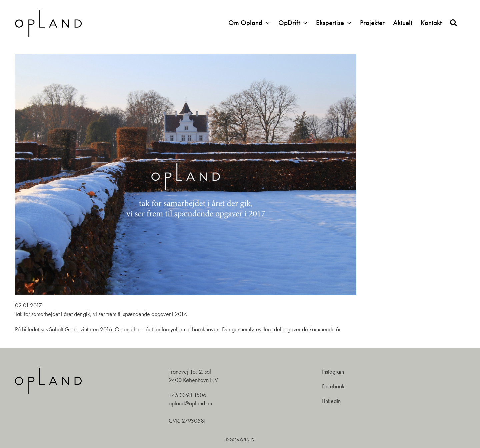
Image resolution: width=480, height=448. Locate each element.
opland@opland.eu (190, 403)
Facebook (333, 386)
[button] (453, 22)
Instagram (333, 372)
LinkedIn (331, 401)
